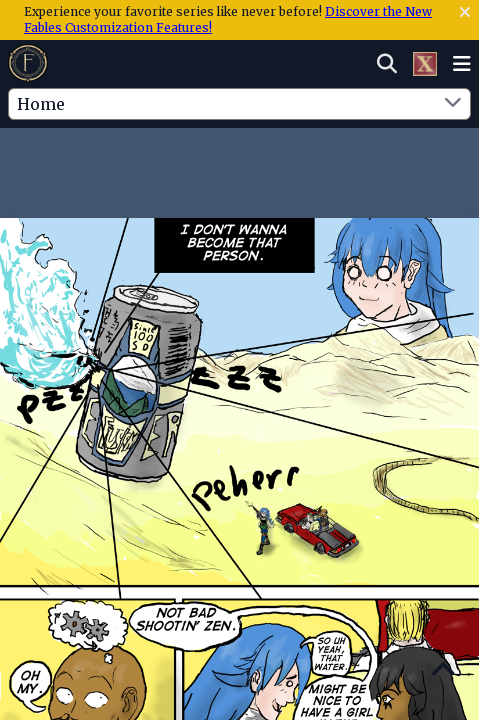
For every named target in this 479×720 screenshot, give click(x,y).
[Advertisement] (240, 169)
